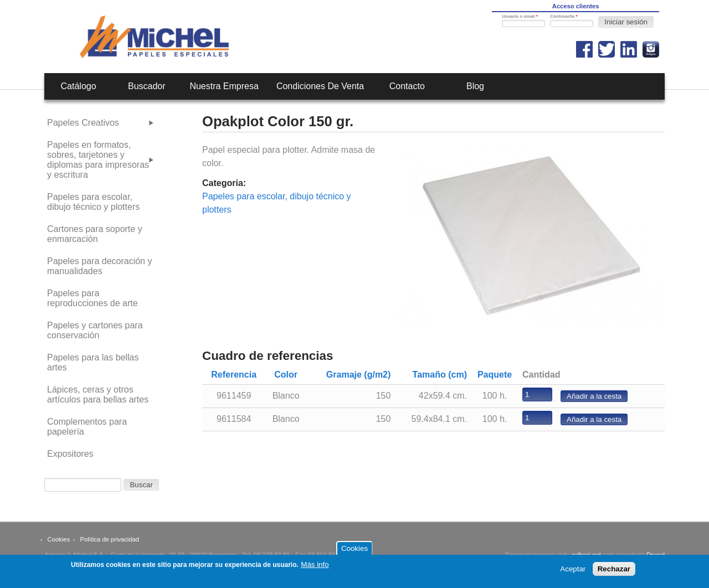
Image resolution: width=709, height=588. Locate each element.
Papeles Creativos (83, 123)
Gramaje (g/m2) (358, 375)
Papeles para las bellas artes (93, 362)
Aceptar (573, 572)
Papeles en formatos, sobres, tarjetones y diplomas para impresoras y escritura (98, 160)
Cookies (59, 539)
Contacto (407, 86)
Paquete (495, 375)
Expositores (70, 454)
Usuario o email (520, 16)
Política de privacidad (110, 539)
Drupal (656, 555)
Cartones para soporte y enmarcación (95, 234)
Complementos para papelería (87, 427)
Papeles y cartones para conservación (95, 330)
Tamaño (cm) (440, 375)
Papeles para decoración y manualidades (99, 266)
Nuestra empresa (224, 86)
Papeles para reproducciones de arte (93, 298)
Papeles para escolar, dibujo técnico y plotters (93, 202)
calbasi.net (586, 555)
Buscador (147, 86)
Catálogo (79, 86)
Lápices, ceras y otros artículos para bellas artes (98, 394)
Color (286, 375)
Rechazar (614, 572)
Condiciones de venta (320, 86)
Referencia (234, 375)
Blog (475, 86)
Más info (315, 568)
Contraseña (564, 16)
